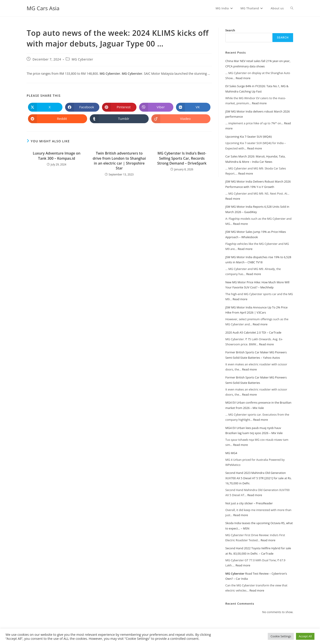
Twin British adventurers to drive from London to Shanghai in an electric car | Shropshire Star (119, 161)
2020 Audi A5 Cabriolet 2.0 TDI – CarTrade (253, 332)
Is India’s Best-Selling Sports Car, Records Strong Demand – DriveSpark (182, 158)
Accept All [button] (305, 636)
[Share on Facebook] (82, 107)
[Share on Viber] (156, 107)
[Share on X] (45, 107)
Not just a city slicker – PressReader (249, 503)
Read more (243, 78)
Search (230, 30)
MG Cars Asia (43, 8)
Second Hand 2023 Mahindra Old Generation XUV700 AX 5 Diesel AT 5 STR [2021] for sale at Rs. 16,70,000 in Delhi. (259, 478)
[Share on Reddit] (58, 119)
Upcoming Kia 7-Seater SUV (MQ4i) (249, 137)
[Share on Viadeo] (181, 119)
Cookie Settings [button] (281, 636)
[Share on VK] (193, 107)
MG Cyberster (83, 59)
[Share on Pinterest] (119, 107)
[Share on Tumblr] (119, 119)
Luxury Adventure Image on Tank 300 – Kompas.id (57, 156)
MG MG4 (231, 453)
